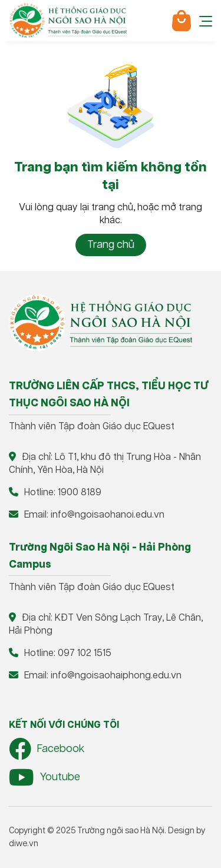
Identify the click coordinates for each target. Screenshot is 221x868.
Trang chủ (111, 245)
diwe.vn (24, 844)
